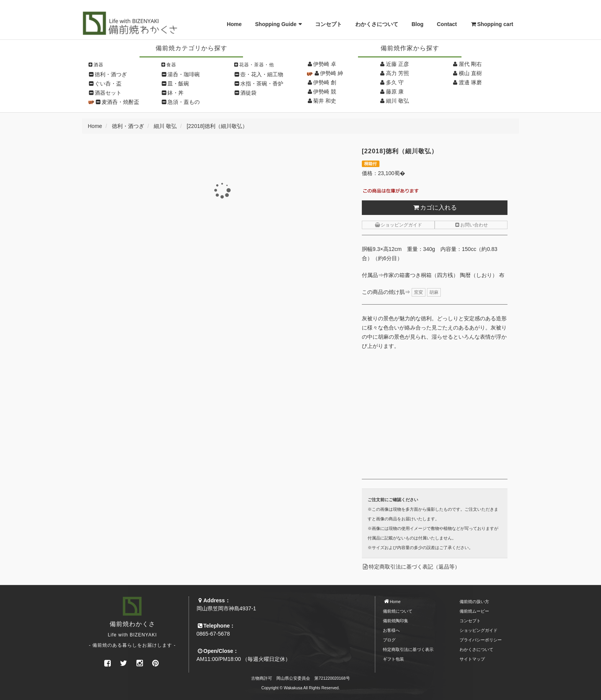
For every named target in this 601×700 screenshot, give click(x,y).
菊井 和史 (325, 101)
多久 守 (395, 82)
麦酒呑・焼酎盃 (120, 102)
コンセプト (328, 24)
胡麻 (434, 292)
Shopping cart (492, 24)
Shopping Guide (276, 24)
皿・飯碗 (178, 84)
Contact (447, 24)
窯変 (419, 292)
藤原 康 (395, 92)
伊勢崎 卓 (325, 64)
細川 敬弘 (397, 101)
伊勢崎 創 (325, 82)
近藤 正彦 (397, 64)
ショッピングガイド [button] (398, 225)
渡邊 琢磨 (470, 82)
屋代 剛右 (470, 64)
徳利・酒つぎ (111, 74)
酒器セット (108, 93)
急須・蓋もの (184, 102)
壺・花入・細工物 (262, 74)
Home (234, 24)
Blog (418, 24)
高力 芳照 (397, 73)
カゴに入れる (435, 207)
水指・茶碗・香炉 (262, 84)
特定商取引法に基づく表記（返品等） (414, 567)
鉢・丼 (176, 93)
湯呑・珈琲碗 (184, 74)
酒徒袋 (248, 93)
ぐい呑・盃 (108, 84)
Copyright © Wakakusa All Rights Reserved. (301, 688)
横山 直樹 (470, 73)
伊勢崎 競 (325, 92)
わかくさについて (377, 24)
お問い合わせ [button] (471, 225)
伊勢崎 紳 (332, 73)
